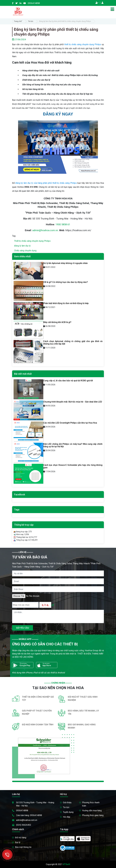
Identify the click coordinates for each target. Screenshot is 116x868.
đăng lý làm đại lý (22, 246)
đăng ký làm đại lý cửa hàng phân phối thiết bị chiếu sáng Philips (46, 183)
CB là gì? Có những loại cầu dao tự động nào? (66, 282)
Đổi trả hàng (21, 838)
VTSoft (67, 864)
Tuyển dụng (68, 812)
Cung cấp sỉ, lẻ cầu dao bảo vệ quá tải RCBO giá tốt (68, 381)
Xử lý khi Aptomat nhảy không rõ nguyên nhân (65, 263)
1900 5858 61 (63, 224)
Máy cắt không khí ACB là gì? (57, 322)
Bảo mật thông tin (23, 847)
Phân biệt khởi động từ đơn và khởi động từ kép (66, 303)
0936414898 (34, 3)
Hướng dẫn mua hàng (92, 811)
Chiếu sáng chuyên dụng (25, 251)
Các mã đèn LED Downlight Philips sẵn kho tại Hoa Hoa (70, 423)
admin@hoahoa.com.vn (45, 230)
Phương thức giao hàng (93, 815)
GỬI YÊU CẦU (23, 628)
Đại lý (18, 842)
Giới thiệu (67, 803)
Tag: (14, 236)
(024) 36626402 (24, 825)
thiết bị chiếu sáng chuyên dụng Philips (83, 44)
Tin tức (31, 21)
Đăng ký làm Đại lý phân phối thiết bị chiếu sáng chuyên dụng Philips (65, 21)
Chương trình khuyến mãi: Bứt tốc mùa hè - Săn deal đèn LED (73, 402)
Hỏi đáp (67, 817)
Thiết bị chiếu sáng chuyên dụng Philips (32, 241)
